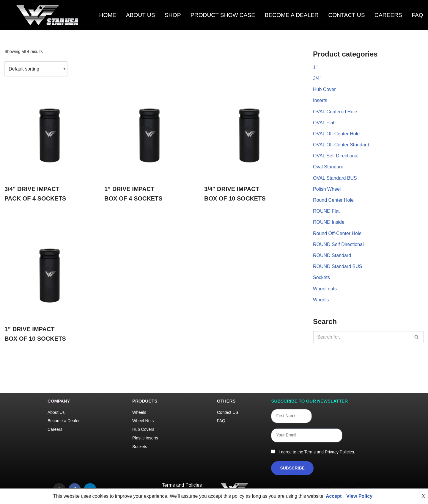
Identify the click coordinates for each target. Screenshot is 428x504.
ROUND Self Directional (338, 244)
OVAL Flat (324, 123)
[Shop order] (36, 69)
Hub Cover (324, 89)
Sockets (321, 277)
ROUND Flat (326, 211)
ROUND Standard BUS (337, 266)
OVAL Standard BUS (335, 178)
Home (108, 15)
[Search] (362, 337)
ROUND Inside (329, 222)
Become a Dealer (292, 15)
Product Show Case (223, 15)
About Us (141, 15)
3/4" (317, 78)
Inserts (320, 100)
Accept (334, 496)
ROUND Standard (332, 255)
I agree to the (316, 452)
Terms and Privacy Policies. (330, 452)
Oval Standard (328, 167)
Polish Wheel (327, 189)
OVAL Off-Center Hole (336, 134)
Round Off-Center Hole (337, 233)
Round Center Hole (333, 200)
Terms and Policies (182, 485)
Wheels (321, 300)
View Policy (359, 496)
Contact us (347, 15)
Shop (173, 15)
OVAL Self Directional (336, 156)
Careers (388, 15)
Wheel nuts (325, 289)
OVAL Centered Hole (335, 112)
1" (315, 67)
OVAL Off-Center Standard (341, 145)
